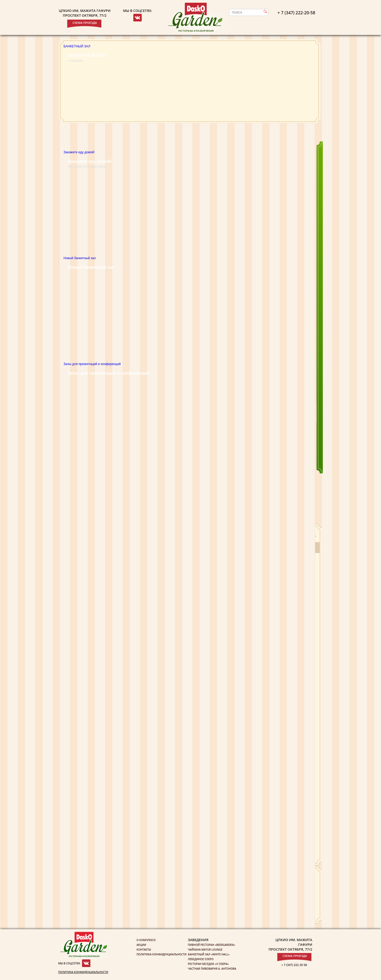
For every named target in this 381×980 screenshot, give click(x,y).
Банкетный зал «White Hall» (209, 954)
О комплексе (146, 940)
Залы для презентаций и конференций (92, 364)
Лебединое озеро (201, 959)
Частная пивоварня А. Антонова (212, 969)
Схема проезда (85, 23)
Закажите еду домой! (189, 203)
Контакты (144, 950)
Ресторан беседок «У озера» (208, 964)
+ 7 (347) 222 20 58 (294, 965)
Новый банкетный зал (189, 309)
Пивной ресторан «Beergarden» (211, 945)
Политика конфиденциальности (83, 972)
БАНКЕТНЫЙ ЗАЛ (77, 46)
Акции (141, 945)
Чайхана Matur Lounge (205, 950)
